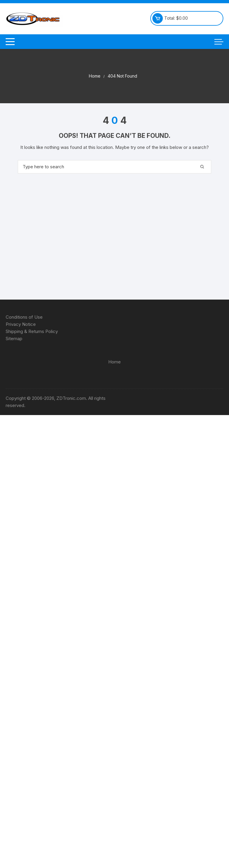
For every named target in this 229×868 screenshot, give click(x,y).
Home (114, 362)
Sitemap (14, 339)
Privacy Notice (21, 324)
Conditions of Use (24, 317)
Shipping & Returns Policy (32, 331)
